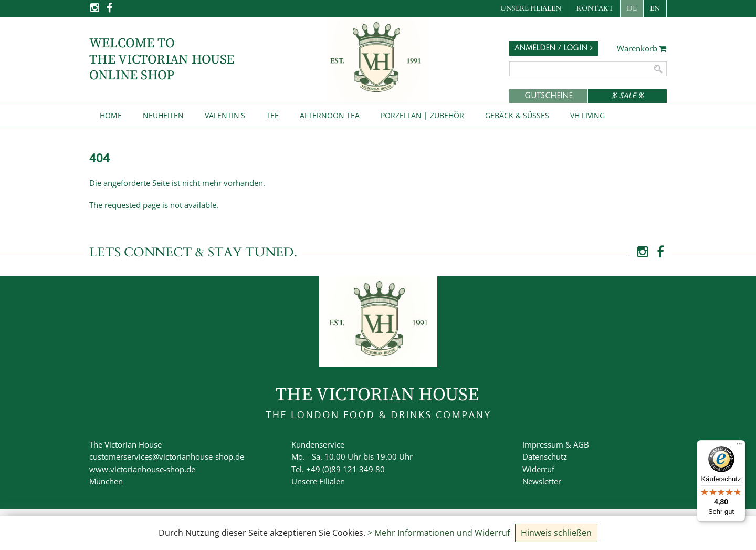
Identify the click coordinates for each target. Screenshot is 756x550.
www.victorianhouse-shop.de (142, 469)
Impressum (543, 444)
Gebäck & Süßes (517, 115)
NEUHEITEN (163, 115)
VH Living (587, 115)
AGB (581, 444)
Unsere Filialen (531, 8)
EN (655, 8)
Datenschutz (545, 456)
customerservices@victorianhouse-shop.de (167, 456)
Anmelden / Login (554, 48)
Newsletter (542, 481)
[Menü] (739, 447)
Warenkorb (642, 49)
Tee (272, 115)
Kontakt (595, 8)
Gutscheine (548, 96)
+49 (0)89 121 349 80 (345, 469)
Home (111, 115)
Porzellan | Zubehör (422, 115)
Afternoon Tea (330, 115)
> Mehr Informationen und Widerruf (439, 533)
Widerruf (538, 469)
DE (632, 8)
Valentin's (225, 115)
